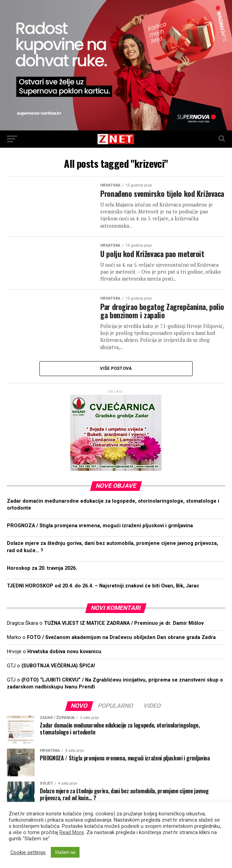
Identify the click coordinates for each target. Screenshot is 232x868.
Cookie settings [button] (28, 852)
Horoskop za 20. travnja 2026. (42, 578)
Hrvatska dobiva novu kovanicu (64, 662)
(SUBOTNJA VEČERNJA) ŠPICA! (58, 676)
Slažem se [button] (65, 852)
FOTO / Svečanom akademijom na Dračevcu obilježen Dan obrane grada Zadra (121, 647)
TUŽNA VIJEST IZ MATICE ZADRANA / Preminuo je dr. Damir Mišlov (124, 633)
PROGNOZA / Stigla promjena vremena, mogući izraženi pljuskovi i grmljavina (100, 536)
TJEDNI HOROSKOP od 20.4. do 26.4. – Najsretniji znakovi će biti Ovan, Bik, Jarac (103, 596)
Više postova (116, 378)
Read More (72, 832)
